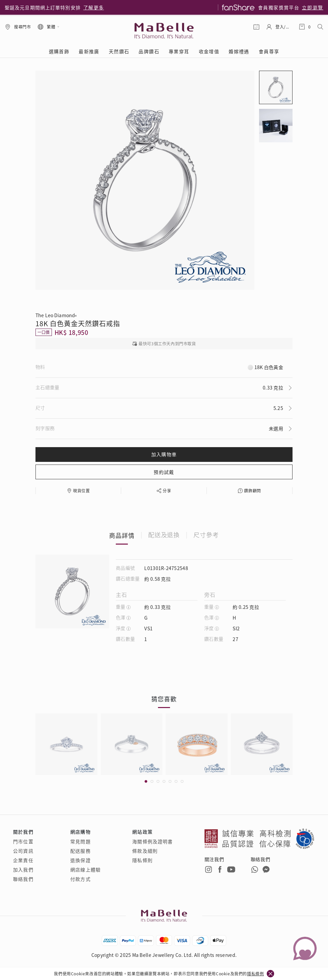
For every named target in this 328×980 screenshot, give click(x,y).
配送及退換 (164, 535)
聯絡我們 (23, 879)
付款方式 (80, 879)
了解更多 (94, 7)
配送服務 (80, 851)
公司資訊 (23, 851)
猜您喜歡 (164, 699)
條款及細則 (145, 851)
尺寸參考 (206, 535)
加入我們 (23, 869)
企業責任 (23, 860)
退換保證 (80, 860)
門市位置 (23, 841)
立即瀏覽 (313, 7)
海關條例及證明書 (152, 841)
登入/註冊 (284, 27)
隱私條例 (255, 973)
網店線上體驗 (86, 869)
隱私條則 (142, 860)
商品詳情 (122, 535)
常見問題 (80, 841)
